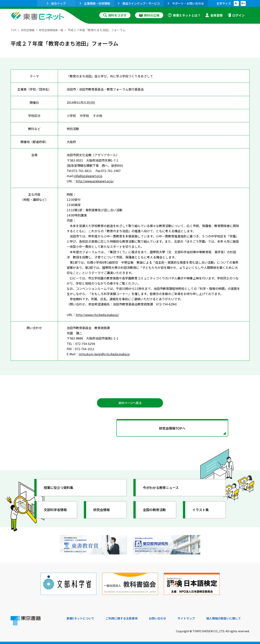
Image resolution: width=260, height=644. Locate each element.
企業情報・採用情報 (95, 3)
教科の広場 (149, 15)
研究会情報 (28, 30)
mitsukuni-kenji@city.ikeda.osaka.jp (105, 354)
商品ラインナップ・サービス (139, 3)
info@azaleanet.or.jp (89, 176)
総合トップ (56, 3)
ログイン (236, 15)
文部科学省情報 (56, 511)
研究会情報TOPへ (130, 429)
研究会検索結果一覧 (53, 30)
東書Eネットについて (81, 618)
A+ (243, 3)
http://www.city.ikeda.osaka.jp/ (98, 315)
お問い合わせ (162, 618)
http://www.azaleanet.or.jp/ (96, 181)
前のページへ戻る (130, 403)
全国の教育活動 (156, 511)
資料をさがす (115, 15)
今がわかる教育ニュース (162, 489)
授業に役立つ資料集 (60, 489)
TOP (14, 30)
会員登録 (214, 15)
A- (236, 3)
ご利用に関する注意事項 (125, 618)
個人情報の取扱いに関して (231, 618)
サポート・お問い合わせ (186, 3)
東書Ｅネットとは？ (184, 15)
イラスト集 (202, 511)
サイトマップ (192, 618)
